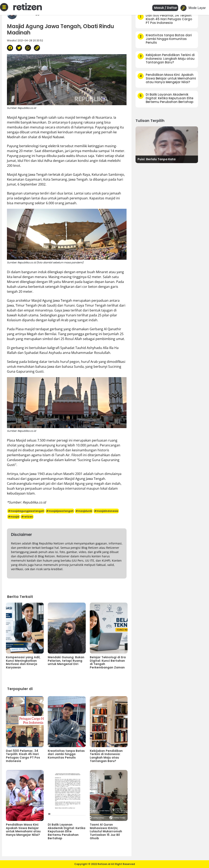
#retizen (27, 517)
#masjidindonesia (106, 511)
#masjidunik (84, 511)
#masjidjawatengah (60, 511)
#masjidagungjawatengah (26, 511)
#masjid (14, 517)
